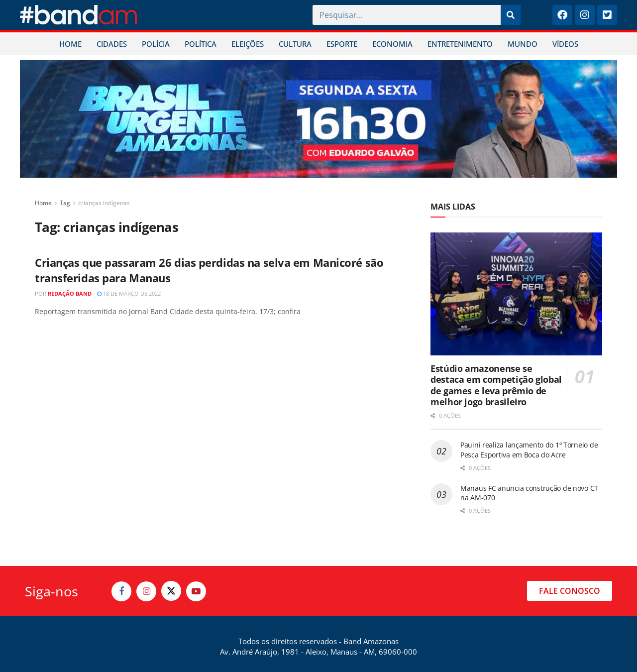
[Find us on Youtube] (196, 591)
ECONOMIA (392, 44)
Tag (65, 203)
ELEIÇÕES (248, 44)
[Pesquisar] (511, 15)
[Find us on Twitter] (171, 591)
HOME (70, 44)
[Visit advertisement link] (318, 119)
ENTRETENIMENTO (460, 44)
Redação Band (70, 293)
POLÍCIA (156, 44)
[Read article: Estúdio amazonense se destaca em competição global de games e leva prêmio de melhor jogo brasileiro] (516, 294)
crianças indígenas (104, 203)
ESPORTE (342, 44)
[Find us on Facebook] (121, 591)
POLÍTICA (201, 44)
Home (43, 203)
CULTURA (295, 44)
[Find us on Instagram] (146, 591)
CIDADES (112, 44)
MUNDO (523, 44)
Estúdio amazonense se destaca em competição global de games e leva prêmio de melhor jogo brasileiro (496, 385)
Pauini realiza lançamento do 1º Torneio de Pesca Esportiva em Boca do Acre (529, 450)
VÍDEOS (565, 44)
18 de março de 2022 (129, 293)
